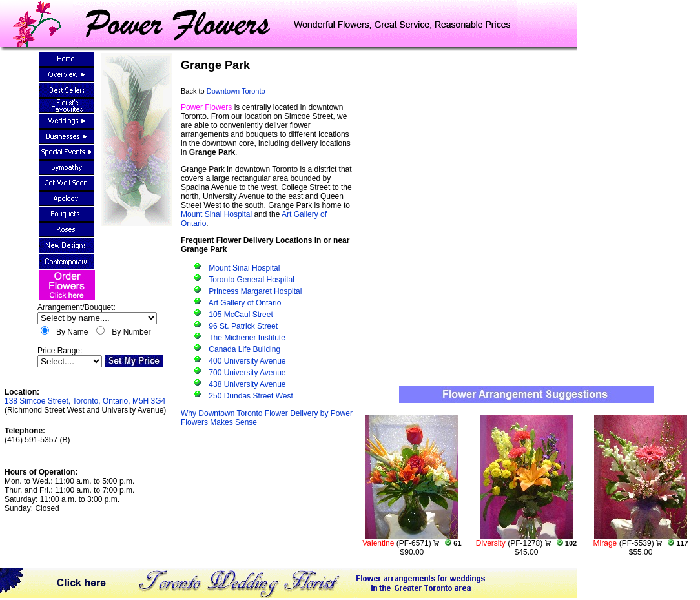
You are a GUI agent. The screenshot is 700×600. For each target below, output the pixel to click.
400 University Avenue (247, 361)
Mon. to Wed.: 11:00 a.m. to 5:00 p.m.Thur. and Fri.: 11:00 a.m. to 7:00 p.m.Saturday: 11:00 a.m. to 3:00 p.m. (69, 490)
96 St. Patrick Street (243, 326)
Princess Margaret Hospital (255, 291)
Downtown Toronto (236, 91)
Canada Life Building (244, 349)
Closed (47, 508)
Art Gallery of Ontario (245, 303)
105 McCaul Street (241, 315)
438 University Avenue (247, 384)
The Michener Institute (247, 338)
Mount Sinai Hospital (216, 214)
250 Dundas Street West (251, 396)
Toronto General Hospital (252, 280)
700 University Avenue (247, 373)
